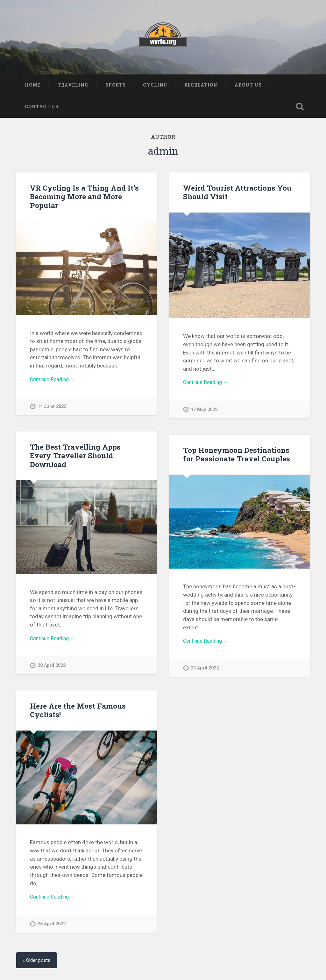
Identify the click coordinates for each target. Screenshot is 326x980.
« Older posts (38, 962)
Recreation (201, 86)
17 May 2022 (204, 412)
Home (33, 86)
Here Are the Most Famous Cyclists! (77, 711)
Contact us (42, 108)
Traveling (73, 86)
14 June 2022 (52, 408)
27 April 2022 (205, 670)
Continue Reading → (54, 381)
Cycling (155, 86)
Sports (116, 86)
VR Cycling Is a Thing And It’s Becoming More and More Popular (84, 198)
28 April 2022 (52, 667)
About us (248, 86)
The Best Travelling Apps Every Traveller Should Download (75, 457)
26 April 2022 (52, 926)
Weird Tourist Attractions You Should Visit (237, 193)
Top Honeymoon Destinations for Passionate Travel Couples (236, 455)
